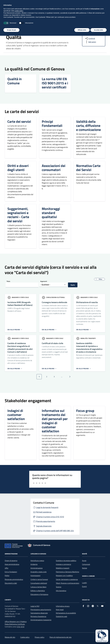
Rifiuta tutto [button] (82, 638)
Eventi (84, 586)
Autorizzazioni (35, 576)
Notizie (85, 568)
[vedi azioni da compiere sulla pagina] (90, 42)
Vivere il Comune (52, 21)
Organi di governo (11, 561)
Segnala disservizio (44, 526)
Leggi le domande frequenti (47, 507)
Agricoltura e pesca (37, 561)
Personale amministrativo (14, 579)
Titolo (8, 281)
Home (7, 30)
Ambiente (34, 564)
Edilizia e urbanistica (38, 591)
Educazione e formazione (39, 594)
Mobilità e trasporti (63, 568)
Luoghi (84, 583)
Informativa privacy (63, 606)
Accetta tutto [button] (99, 638)
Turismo (59, 587)
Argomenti (44, 281)
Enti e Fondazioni (11, 572)
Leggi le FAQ (35, 606)
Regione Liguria (10, 3)
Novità (27, 21)
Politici (7, 576)
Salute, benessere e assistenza (67, 579)
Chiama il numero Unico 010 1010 (50, 517)
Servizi (37, 21)
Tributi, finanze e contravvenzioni (68, 583)
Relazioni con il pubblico (64, 576)
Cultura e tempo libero (38, 587)
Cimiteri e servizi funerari (39, 579)
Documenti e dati (11, 583)
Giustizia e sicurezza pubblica (66, 561)
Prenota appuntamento (46, 521)
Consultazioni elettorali (39, 583)
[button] (99, 279)
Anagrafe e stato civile (39, 572)
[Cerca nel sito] (103, 12)
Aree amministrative (12, 564)
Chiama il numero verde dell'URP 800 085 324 (55, 531)
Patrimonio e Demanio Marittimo (67, 572)
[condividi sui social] (90, 38)
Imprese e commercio (63, 564)
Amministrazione (12, 21)
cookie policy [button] (19, 619)
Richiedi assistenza (44, 512)
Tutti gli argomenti (97, 21)
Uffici (6, 568)
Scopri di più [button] (11, 638)
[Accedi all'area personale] (92, 3)
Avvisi (84, 561)
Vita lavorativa (61, 591)
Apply (73, 285)
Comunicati (86, 564)
